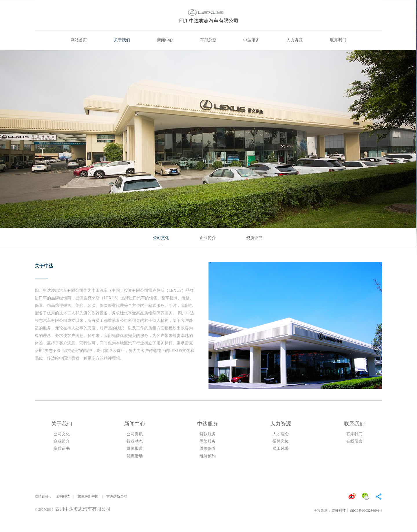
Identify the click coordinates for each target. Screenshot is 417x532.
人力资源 (295, 40)
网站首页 (79, 40)
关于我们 (122, 40)
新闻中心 (165, 40)
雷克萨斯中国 (88, 496)
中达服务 (251, 40)
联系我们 (338, 40)
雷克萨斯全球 (117, 496)
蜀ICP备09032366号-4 (366, 511)
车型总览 (208, 40)
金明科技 (63, 496)
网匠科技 (339, 511)
